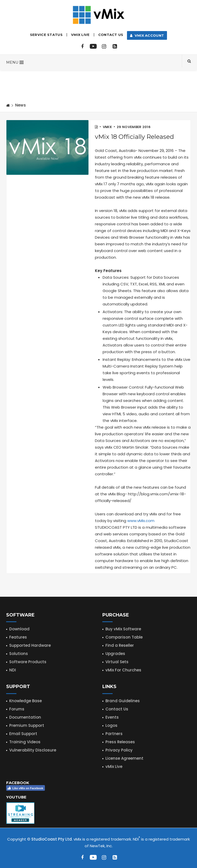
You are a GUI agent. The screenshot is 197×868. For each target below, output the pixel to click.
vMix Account (147, 35)
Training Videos (25, 742)
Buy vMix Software (123, 629)
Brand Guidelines (123, 701)
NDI (13, 670)
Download (19, 629)
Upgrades (115, 654)
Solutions (19, 654)
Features (18, 637)
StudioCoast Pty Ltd (52, 839)
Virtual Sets (117, 662)
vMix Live (114, 766)
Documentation (25, 717)
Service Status (46, 35)
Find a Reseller (120, 645)
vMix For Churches (123, 670)
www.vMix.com (141, 521)
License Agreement (124, 758)
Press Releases (120, 742)
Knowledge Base (26, 701)
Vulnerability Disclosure (33, 750)
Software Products (28, 662)
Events (112, 717)
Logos (111, 725)
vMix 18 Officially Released (134, 137)
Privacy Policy (119, 750)
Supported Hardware (30, 645)
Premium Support (27, 725)
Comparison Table (124, 637)
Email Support (23, 734)
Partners (114, 734)
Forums (17, 709)
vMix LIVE (80, 35)
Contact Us (111, 35)
